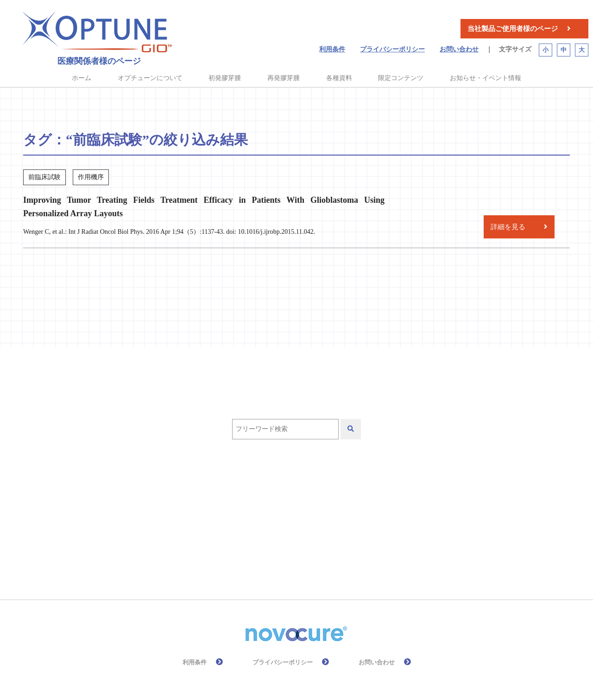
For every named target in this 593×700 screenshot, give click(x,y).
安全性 (357, 522)
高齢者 (304, 549)
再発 (164, 522)
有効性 (168, 549)
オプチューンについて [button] (150, 78)
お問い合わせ (459, 49)
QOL (291, 496)
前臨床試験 (252, 522)
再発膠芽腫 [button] (284, 78)
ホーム (82, 78)
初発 (202, 522)
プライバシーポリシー (392, 49)
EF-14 (208, 496)
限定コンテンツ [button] (401, 78)
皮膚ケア (217, 549)
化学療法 (308, 522)
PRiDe (250, 496)
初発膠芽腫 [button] (225, 78)
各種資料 (339, 78)
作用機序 (404, 496)
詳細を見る (508, 227)
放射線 (403, 522)
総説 (263, 549)
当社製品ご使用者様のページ (513, 29)
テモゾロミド (344, 496)
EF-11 (166, 496)
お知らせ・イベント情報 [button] (486, 78)
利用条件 (332, 49)
